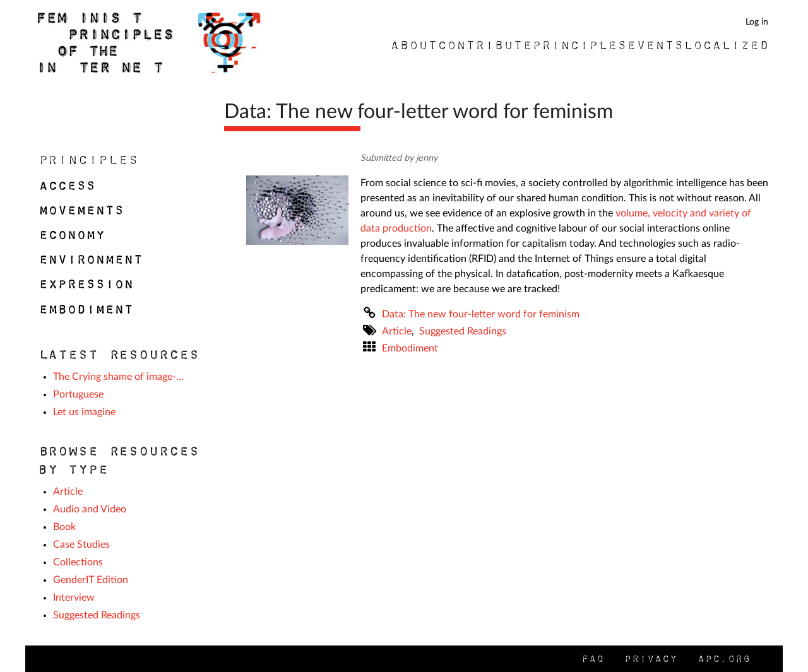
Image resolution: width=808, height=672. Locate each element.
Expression (85, 284)
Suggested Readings (463, 331)
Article (397, 331)
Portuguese (78, 394)
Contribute (484, 45)
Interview (74, 598)
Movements (80, 210)
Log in (757, 22)
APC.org (723, 658)
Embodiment (410, 348)
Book (64, 527)
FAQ (592, 658)
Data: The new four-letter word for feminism (481, 314)
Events (655, 45)
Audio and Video (90, 509)
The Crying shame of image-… (118, 377)
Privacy (650, 658)
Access (66, 186)
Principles (579, 45)
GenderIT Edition (91, 580)
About (413, 45)
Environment (90, 259)
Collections (78, 562)
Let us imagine (84, 412)
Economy (71, 235)
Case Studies (81, 545)
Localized (726, 45)
